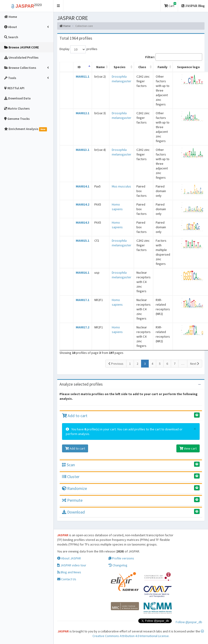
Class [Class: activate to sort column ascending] (142, 67)
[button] (58, 6)
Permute (72, 500)
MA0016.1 (83, 273)
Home (65, 26)
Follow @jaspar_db (189, 622)
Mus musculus (121, 186)
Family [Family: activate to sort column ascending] (162, 67)
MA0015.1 (83, 241)
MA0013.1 (83, 150)
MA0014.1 (83, 186)
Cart (170, 5)
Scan (68, 465)
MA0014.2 (83, 204)
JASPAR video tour (72, 565)
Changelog (118, 565)
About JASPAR (69, 558)
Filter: (174, 57)
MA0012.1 (83, 113)
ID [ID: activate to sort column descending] (79, 67)
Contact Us (67, 579)
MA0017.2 (83, 327)
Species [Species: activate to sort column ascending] (120, 67)
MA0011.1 (83, 76)
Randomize (74, 488)
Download (73, 512)
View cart (188, 448)
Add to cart (75, 416)
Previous (116, 364)
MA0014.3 (83, 222)
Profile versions (121, 558)
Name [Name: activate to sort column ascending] (101, 67)
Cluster (71, 477)
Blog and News (69, 572)
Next (195, 364)
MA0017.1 (83, 300)
